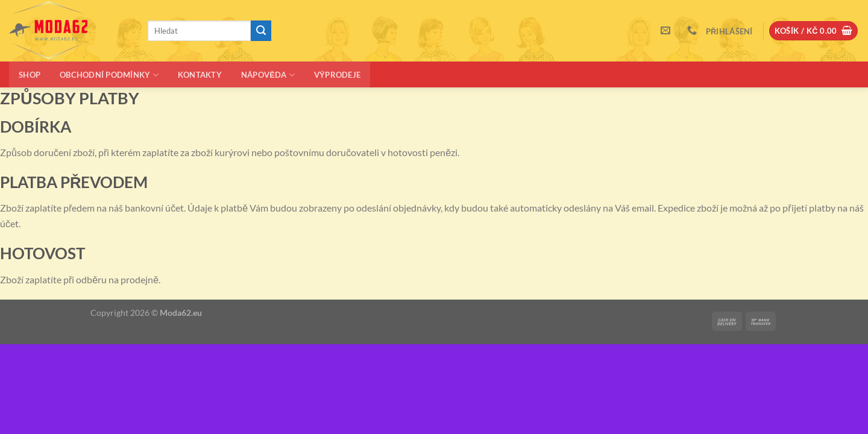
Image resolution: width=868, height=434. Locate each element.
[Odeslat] (261, 31)
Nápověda (268, 75)
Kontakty (200, 75)
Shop (30, 75)
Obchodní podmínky (109, 75)
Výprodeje (337, 75)
